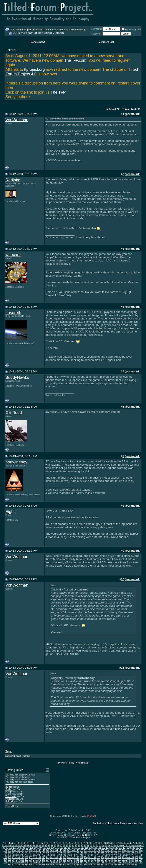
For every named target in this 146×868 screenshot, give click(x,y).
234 (18, 857)
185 (90, 853)
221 (103, 855)
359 (132, 865)
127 (125, 848)
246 (69, 857)
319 (98, 862)
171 (31, 853)
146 (65, 850)
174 (43, 853)
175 (48, 853)
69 (58, 846)
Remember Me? (131, 30)
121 (99, 848)
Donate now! (38, 42)
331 (14, 865)
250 (86, 857)
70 (61, 846)
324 (120, 862)
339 (48, 865)
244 (60, 857)
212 (65, 855)
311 (65, 862)
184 (86, 853)
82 (97, 846)
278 (65, 860)
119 (91, 848)
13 (30, 843)
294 (132, 860)
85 (106, 846)
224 (115, 855)
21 (54, 843)
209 (52, 855)
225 (120, 855)
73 (70, 846)
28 (75, 843)
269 (27, 860)
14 (33, 843)
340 (52, 865)
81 (94, 846)
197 (141, 853)
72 (67, 846)
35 (96, 843)
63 (40, 846)
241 (48, 857)
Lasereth (13, 313)
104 (27, 848)
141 (43, 850)
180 (69, 853)
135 (18, 850)
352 (103, 865)
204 (31, 855)
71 (64, 846)
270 (31, 860)
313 (73, 862)
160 (124, 850)
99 (7, 848)
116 (78, 848)
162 (132, 850)
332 (18, 865)
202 (22, 855)
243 (56, 857)
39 (108, 843)
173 (39, 853)
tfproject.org (34, 69)
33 (90, 843)
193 (124, 853)
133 (10, 850)
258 (120, 857)
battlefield (10, 756)
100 (11, 848)
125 (116, 848)
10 (21, 843)
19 (48, 843)
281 (77, 860)
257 (115, 857)
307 (48, 862)
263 (141, 857)
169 (22, 853)
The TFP (58, 92)
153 (94, 850)
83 (100, 846)
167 (14, 853)
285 (94, 860)
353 (107, 865)
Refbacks (10, 801)
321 (107, 862)
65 (46, 846)
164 (141, 850)
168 (18, 853)
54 (12, 846)
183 (82, 853)
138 (31, 850)
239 (39, 857)
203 (27, 855)
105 (32, 848)
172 (35, 853)
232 (10, 857)
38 (105, 843)
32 (87, 843)
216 (82, 855)
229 (137, 855)
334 (27, 865)
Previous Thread (66, 763)
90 (121, 846)
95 (136, 846)
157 (111, 850)
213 (69, 855)
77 (82, 846)
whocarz (13, 255)
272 (39, 860)
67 (52, 846)
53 (9, 846)
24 (63, 843)
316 (86, 862)
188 (103, 853)
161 (128, 850)
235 (22, 857)
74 (73, 846)
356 (120, 865)
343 (65, 865)
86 (109, 846)
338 (43, 865)
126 (120, 848)
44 (124, 843)
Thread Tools (130, 109)
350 (94, 865)
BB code (10, 787)
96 (139, 846)
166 (10, 853)
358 (128, 865)
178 (60, 853)
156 (107, 850)
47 (132, 843)
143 (52, 850)
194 (128, 853)
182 (77, 853)
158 (115, 850)
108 (44, 848)
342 (60, 865)
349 (90, 865)
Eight (10, 512)
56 (19, 846)
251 (90, 857)
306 (43, 862)
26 (69, 843)
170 (27, 853)
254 (103, 857)
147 (69, 850)
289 (111, 860)
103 (23, 848)
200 (14, 855)
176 (52, 853)
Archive (133, 823)
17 (42, 843)
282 (82, 860)
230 (141, 855)
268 (22, 860)
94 (134, 846)
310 (60, 862)
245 (65, 857)
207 (43, 855)
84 (103, 846)
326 (128, 862)
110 (53, 848)
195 (132, 853)
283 (86, 860)
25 (66, 843)
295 (137, 860)
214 (73, 855)
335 (31, 865)
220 (98, 855)
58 (25, 846)
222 (107, 855)
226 (124, 855)
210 (56, 855)
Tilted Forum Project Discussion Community (33, 30)
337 (39, 865)
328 (137, 862)
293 (128, 860)
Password (96, 34)
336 (35, 865)
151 (86, 850)
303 (31, 862)
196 (137, 853)
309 (56, 862)
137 (27, 850)
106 (36, 848)
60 (31, 846)
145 (60, 850)
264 (5, 860)
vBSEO (83, 835)
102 (19, 848)
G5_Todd (14, 413)
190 (111, 853)
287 (103, 860)
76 (79, 846)
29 (78, 843)
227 (128, 855)
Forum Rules (12, 806)
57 (22, 846)
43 (120, 843)
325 (124, 862)
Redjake (13, 180)
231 (5, 857)
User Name (97, 29)
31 (84, 843)
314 (77, 862)
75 (76, 846)
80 (91, 846)
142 (48, 850)
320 (103, 862)
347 (82, 865)
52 (7, 846)
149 (77, 850)
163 (137, 850)
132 (5, 850)
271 (35, 860)
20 (51, 843)
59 (28, 846)
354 (111, 865)
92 (127, 846)
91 (124, 846)
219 (94, 855)
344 (69, 865)
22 (57, 843)
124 (112, 848)
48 (135, 843)
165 (5, 853)
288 (107, 860)
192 (120, 853)
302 (27, 862)
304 (35, 862)
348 (86, 865)
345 (73, 865)
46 (129, 843)
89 (118, 846)
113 (66, 848)
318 (94, 862)
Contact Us (99, 823)
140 (39, 850)
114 (70, 848)
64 (43, 846)
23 (60, 843)
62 (37, 846)
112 (61, 848)
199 (10, 855)
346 (77, 865)
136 (22, 850)
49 (139, 843)
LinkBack (111, 109)
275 (52, 860)
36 (99, 843)
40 (111, 843)
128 (129, 848)
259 (124, 857)
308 (52, 862)
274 (48, 860)
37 (102, 843)
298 (10, 862)
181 (73, 853)
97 (142, 846)
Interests (63, 30)
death (19, 756)
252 (94, 857)
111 (57, 848)
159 (120, 850)
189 (107, 853)
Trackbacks (11, 796)
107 (40, 848)
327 (132, 862)
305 (39, 862)
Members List (106, 42)
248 (77, 857)
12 (27, 843)
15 (36, 843)
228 (132, 855)
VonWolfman (17, 120)
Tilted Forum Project (117, 823)
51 (4, 846)
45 (127, 843)
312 (69, 862)
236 (27, 857)
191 (115, 853)
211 (60, 855)
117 (82, 848)
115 (74, 848)
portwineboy (16, 462)
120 (95, 848)
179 (65, 853)
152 (90, 850)
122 (104, 848)
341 (56, 865)
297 (5, 862)
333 (22, 865)
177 (56, 853)
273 (43, 860)
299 (14, 862)
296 (141, 860)
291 (120, 860)
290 (115, 860)
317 (90, 862)
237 (31, 857)
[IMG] (8, 792)
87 (112, 846)
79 (88, 846)
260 (128, 857)
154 (98, 850)
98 (4, 848)
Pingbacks (10, 799)
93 (130, 846)
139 (35, 850)
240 (43, 857)
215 (77, 855)
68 (55, 846)
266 (14, 860)
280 (73, 860)
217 (86, 855)
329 (141, 862)
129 (133, 848)
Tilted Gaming (78, 30)
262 (137, 857)
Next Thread (82, 763)
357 (124, 865)
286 (98, 860)
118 (87, 848)
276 (56, 860)
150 (82, 850)
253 (98, 857)
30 (81, 843)
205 (35, 855)
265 (10, 860)
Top (141, 823)
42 (117, 843)
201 (18, 855)
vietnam (26, 756)
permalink (133, 114)
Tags (8, 751)
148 (73, 850)
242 (52, 857)
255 (107, 857)
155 (103, 850)
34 (93, 843)
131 (142, 848)
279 (69, 860)
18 (45, 843)
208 (48, 855)
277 (60, 860)
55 (16, 846)
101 (15, 848)
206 (39, 855)
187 (98, 853)
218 (90, 855)
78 (85, 846)
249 (82, 857)
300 (18, 862)
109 (49, 848)
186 (94, 853)
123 (108, 848)
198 (5, 855)
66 (49, 846)
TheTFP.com (75, 60)
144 (56, 850)
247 (73, 857)
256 (111, 857)
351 (98, 865)
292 (124, 860)
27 (72, 843)
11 (24, 843)
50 (142, 843)
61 (34, 846)
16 (39, 843)
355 (115, 865)
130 (137, 848)
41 (114, 843)
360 (137, 865)
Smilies (9, 789)
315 (82, 862)
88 (115, 846)
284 (90, 860)
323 (115, 862)
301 (22, 862)
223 (111, 855)
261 (132, 857)
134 (14, 850)
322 (111, 862)
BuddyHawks (17, 377)
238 (35, 857)
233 (14, 857)
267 (18, 860)
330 (10, 865)
